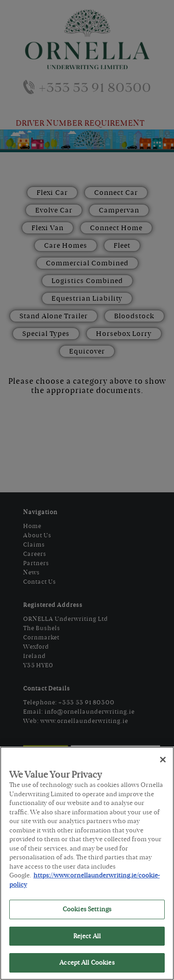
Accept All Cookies (87, 963)
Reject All (87, 936)
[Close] (163, 760)
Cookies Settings (87, 909)
